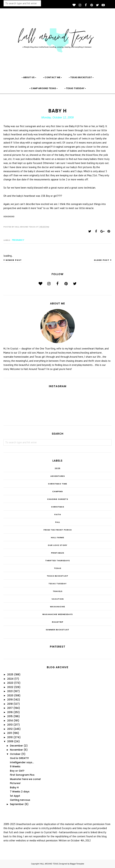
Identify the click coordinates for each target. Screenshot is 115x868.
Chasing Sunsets (58, 499)
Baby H (14, 787)
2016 (10, 712)
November (16, 750)
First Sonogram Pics (22, 775)
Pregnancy (18, 240)
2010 (10, 737)
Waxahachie (58, 607)
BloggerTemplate (77, 864)
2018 (10, 704)
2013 (10, 725)
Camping (58, 491)
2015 (10, 716)
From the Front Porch (58, 530)
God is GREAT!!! (19, 758)
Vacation (58, 599)
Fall (58, 522)
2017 (10, 708)
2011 (10, 733)
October (15, 754)
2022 (10, 687)
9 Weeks (15, 766)
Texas (58, 568)
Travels (58, 591)
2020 (10, 695)
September (17, 804)
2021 (10, 691)
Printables (58, 553)
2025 (58, 468)
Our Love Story (58, 545)
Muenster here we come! (25, 779)
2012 (10, 729)
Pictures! (15, 783)
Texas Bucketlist (58, 576)
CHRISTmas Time (58, 484)
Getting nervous (20, 800)
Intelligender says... (22, 762)
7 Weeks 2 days (20, 792)
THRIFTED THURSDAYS (58, 561)
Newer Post (14, 260)
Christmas (58, 507)
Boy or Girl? (17, 771)
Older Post (102, 260)
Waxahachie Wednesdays (58, 614)
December (16, 746)
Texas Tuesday (58, 584)
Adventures (58, 476)
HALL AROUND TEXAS (49, 864)
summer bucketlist (58, 630)
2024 (10, 679)
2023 (10, 683)
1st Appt (15, 796)
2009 (10, 741)
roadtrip (58, 622)
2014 (10, 721)
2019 (10, 700)
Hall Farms (58, 537)
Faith (58, 514)
